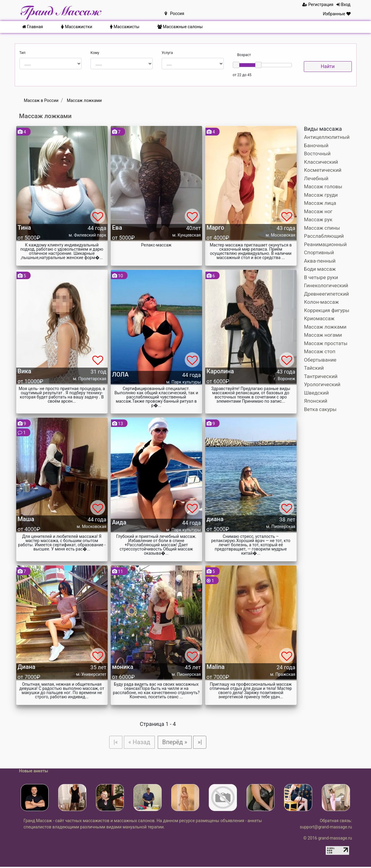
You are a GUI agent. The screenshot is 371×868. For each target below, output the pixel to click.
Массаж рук (318, 219)
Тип (22, 53)
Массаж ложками (325, 327)
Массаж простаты (326, 343)
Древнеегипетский (327, 294)
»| (203, 742)
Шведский (317, 393)
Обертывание (320, 360)
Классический (321, 162)
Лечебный (316, 178)
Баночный (316, 145)
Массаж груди (321, 195)
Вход (344, 4)
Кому (95, 53)
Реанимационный (326, 244)
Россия (175, 13)
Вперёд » (176, 742)
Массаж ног (318, 211)
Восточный (317, 154)
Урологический (322, 384)
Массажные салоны (180, 27)
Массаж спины (322, 228)
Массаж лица (320, 203)
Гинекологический (326, 285)
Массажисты (125, 27)
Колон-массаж (322, 302)
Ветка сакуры (320, 409)
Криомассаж (319, 318)
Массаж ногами (323, 335)
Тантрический (321, 376)
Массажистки (76, 27)
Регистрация (318, 4)
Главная (33, 27)
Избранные (337, 14)
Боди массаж (320, 269)
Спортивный (319, 252)
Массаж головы (323, 186)
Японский (316, 401)
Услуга (167, 53)
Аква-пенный (320, 261)
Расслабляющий (324, 236)
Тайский (314, 368)
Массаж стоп (320, 351)
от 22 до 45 (242, 75)
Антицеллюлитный (327, 137)
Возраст (244, 55)
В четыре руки (321, 277)
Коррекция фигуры (327, 310)
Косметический (323, 170)
